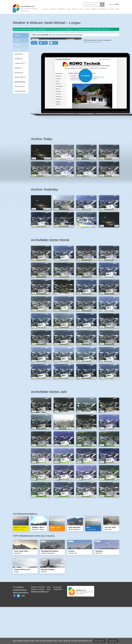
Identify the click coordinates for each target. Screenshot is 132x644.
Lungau (17, 49)
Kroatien (75, 9)
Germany (53, 9)
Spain (81, 9)
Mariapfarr (18, 68)
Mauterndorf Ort (20, 77)
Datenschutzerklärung (20, 628)
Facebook (14, 632)
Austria (45, 9)
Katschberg (19, 54)
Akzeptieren (113, 641)
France (87, 9)
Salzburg (18, 45)
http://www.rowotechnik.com (92, 74)
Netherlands (103, 9)
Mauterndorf (19, 73)
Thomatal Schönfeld (22, 86)
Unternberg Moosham (22, 91)
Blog (23, 632)
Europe (111, 9)
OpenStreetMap (93, 67)
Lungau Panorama (21, 63)
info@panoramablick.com (40, 627)
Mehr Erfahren (99, 641)
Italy (69, 9)
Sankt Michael (20, 82)
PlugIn (34, 79)
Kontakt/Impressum (20, 626)
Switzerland (61, 9)
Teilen (55, 79)
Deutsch (111, 4)
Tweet (45, 79)
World (117, 9)
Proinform (20, 623)
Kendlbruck (19, 59)
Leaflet (86, 67)
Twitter (18, 632)
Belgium (94, 9)
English (117, 4)
